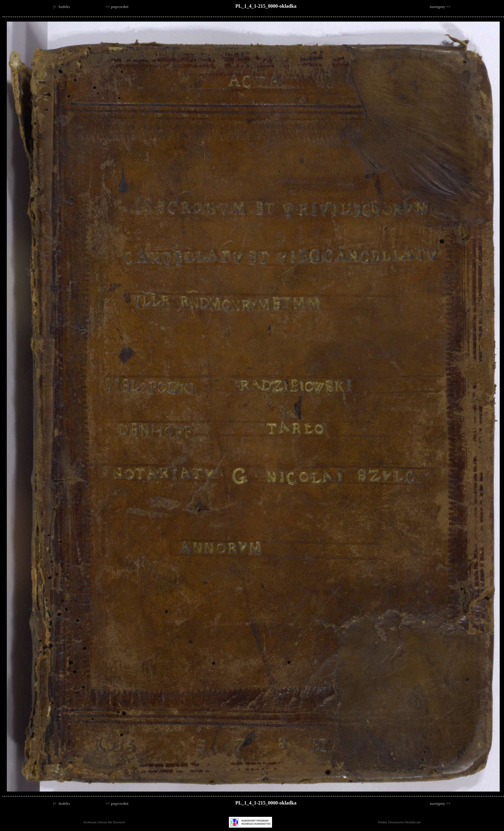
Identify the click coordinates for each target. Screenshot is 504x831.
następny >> (440, 7)
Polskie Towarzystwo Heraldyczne (399, 822)
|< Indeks (62, 7)
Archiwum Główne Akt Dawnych (104, 822)
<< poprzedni (117, 7)
